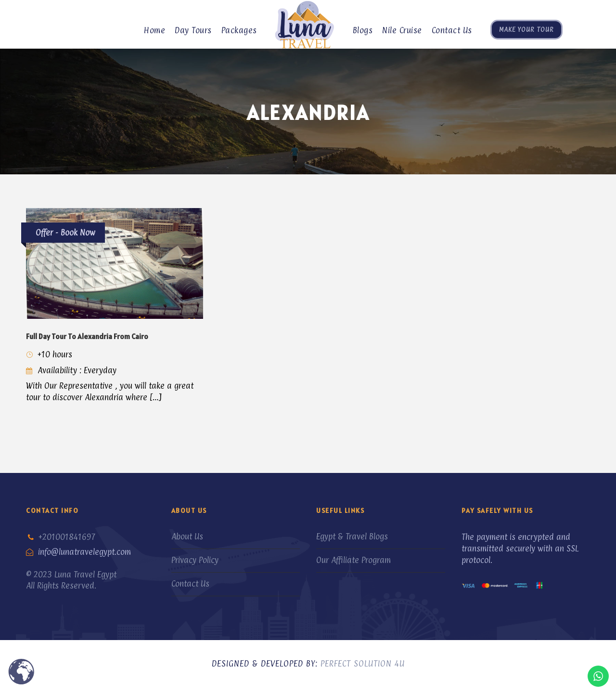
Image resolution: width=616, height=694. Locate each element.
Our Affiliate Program (353, 560)
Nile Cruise (402, 30)
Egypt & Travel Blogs (352, 537)
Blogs (363, 30)
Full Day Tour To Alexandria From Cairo (87, 336)
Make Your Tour (526, 29)
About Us (187, 537)
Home (154, 30)
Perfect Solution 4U (363, 664)
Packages (239, 30)
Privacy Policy (195, 560)
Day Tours (193, 30)
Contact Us (452, 30)
